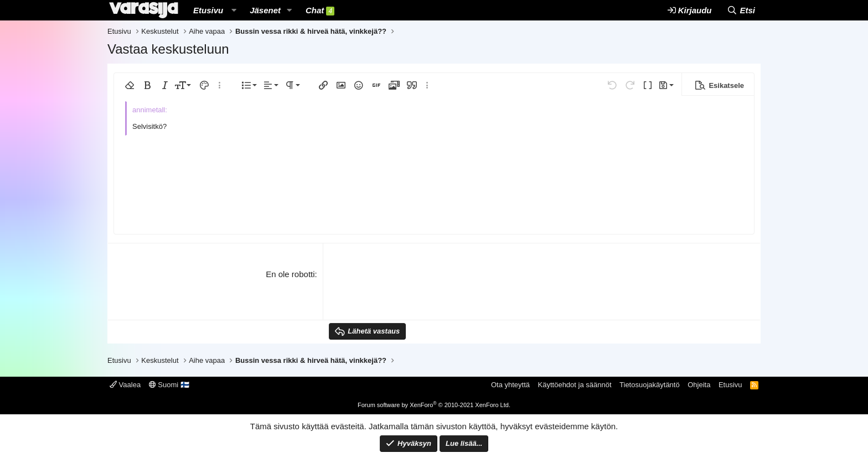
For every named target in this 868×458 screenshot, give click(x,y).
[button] (234, 10)
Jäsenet (265, 10)
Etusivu (208, 10)
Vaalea (125, 385)
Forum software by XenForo (434, 405)
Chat (320, 11)
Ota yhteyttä (510, 385)
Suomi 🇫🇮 (169, 385)
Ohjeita (699, 385)
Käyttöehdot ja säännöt (575, 385)
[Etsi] (741, 10)
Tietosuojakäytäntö (650, 385)
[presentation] (413, 290)
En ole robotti (290, 274)
